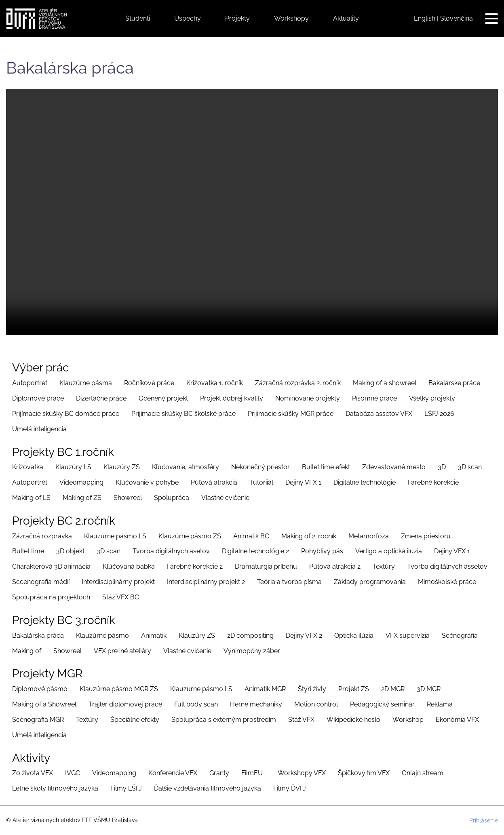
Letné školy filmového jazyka (55, 788)
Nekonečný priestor (260, 467)
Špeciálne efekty (135, 720)
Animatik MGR (265, 689)
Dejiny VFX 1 (303, 482)
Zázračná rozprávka (42, 536)
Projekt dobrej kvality (232, 398)
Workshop (408, 720)
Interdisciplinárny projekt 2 (206, 582)
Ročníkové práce (149, 383)
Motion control (316, 704)
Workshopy (291, 18)
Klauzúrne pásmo (102, 636)
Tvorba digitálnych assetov (447, 566)
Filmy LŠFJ (126, 788)
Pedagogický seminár (382, 704)
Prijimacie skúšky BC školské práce (183, 414)
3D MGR (429, 689)
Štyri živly (312, 689)
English (425, 18)
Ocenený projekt (163, 398)
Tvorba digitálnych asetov (171, 551)
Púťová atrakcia (214, 482)
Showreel (128, 498)
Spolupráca (172, 498)
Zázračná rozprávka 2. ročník (298, 383)
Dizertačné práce (101, 398)
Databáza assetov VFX (379, 414)
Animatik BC (251, 536)
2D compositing (250, 636)
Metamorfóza (369, 536)
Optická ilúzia (354, 636)
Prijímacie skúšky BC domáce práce (66, 414)
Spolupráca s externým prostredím (224, 720)
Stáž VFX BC (121, 597)
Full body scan (196, 704)
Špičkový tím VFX (364, 773)
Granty (219, 773)
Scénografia (460, 636)
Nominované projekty (308, 398)
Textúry (384, 566)
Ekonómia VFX (457, 720)
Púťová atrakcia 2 (335, 566)
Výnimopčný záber (252, 651)
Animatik (154, 636)
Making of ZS (82, 498)
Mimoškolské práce (447, 582)
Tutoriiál (261, 482)
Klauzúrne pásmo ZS (190, 536)
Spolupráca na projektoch (51, 597)
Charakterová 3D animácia (51, 566)
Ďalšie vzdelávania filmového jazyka (208, 788)
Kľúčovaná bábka (129, 566)
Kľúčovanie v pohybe (147, 482)
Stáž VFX (301, 720)
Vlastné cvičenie (225, 498)
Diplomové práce (38, 398)
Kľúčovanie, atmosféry (186, 467)
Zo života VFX (33, 773)
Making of (27, 651)
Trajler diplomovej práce (125, 704)
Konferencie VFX (173, 773)
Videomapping (81, 482)
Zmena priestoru (426, 536)
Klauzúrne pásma (86, 383)
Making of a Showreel (44, 704)
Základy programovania (370, 582)
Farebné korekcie (433, 482)
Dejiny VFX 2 (304, 636)
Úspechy (188, 18)
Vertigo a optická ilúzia (389, 551)
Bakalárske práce (454, 383)
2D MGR (393, 689)
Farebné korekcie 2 (195, 566)
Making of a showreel (385, 383)
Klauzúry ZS (122, 467)
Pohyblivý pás (322, 551)
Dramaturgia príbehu (266, 566)
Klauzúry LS (73, 467)
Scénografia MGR (38, 720)
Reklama (440, 704)
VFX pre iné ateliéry (122, 651)
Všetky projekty (432, 398)
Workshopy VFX (302, 773)
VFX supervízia (408, 636)
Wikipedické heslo (353, 720)
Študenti (138, 18)
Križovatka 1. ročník (215, 383)
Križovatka (28, 467)
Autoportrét (30, 383)
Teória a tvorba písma (289, 582)
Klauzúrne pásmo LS (115, 536)
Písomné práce (374, 398)
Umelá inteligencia (39, 429)
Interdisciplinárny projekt (118, 582)
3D (442, 467)
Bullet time (28, 551)
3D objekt (70, 551)
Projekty (237, 18)
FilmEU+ (253, 773)
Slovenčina (457, 18)
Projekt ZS (354, 689)
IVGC (73, 773)
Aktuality (346, 18)
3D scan (470, 467)
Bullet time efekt (326, 467)
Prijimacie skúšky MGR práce (291, 414)
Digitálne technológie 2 (255, 551)
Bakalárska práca (38, 636)
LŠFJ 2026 (439, 414)
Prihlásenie (484, 820)
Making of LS (31, 498)
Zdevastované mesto (394, 467)
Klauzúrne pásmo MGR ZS (119, 689)
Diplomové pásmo (40, 689)
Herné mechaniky (256, 704)
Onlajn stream (423, 773)
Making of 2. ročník (309, 536)
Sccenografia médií (41, 582)
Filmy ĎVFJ (290, 788)
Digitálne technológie (365, 482)
